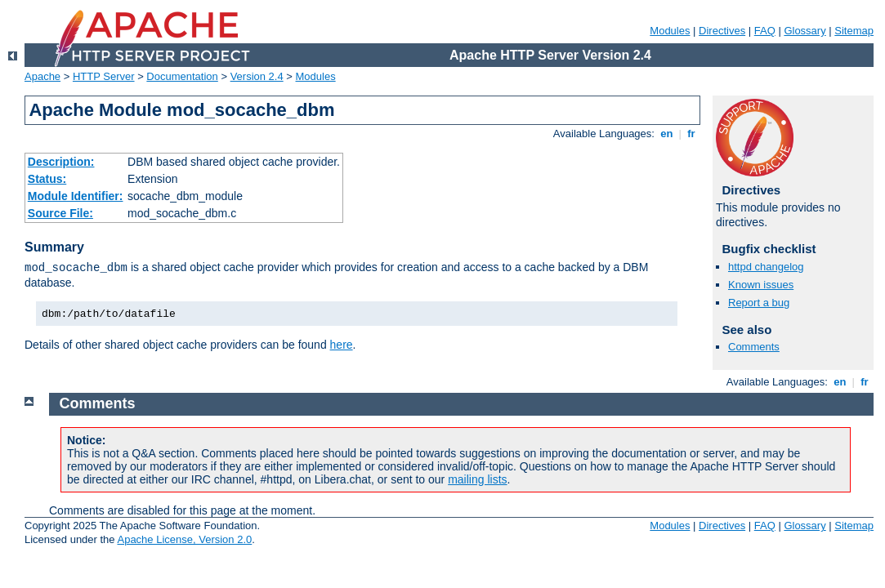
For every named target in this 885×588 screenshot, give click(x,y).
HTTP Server (104, 76)
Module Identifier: (76, 196)
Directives (722, 31)
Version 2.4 (257, 76)
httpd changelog (766, 267)
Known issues (761, 285)
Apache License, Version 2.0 (184, 539)
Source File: (60, 213)
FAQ (765, 31)
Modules (670, 31)
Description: (61, 162)
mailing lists (477, 479)
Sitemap (854, 31)
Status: (47, 179)
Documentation (182, 76)
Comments (754, 347)
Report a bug (759, 303)
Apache (42, 76)
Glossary (805, 31)
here (342, 345)
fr (692, 134)
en (667, 134)
